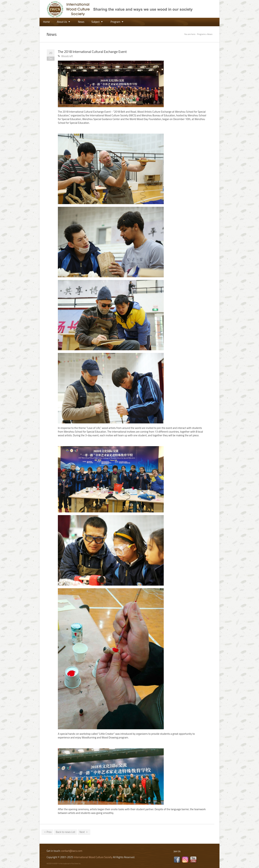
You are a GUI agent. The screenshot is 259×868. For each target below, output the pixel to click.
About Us (64, 22)
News (81, 22)
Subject (97, 22)
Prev (47, 832)
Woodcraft (67, 56)
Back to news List (65, 832)
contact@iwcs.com (72, 851)
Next (84, 832)
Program (117, 22)
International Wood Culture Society (93, 857)
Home (46, 22)
